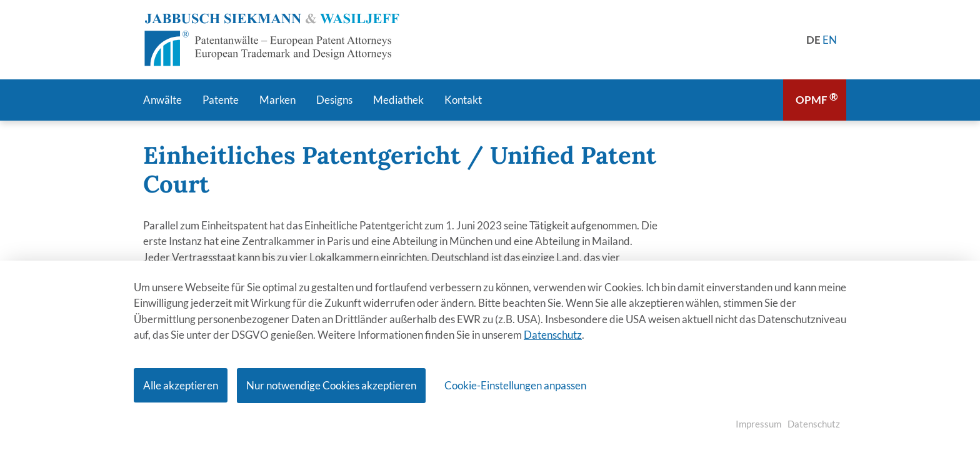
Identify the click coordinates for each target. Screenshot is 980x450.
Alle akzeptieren (181, 385)
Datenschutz (553, 335)
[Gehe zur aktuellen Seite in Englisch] (830, 40)
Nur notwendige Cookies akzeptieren (331, 385)
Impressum (758, 424)
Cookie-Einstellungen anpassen (515, 385)
